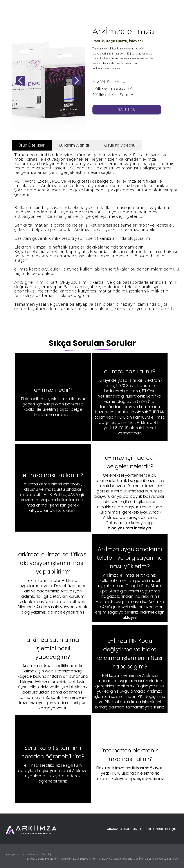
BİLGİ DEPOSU (153, 829)
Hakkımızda (133, 829)
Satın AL (127, 109)
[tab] (32, 145)
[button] (21, 80)
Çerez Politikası (169, 859)
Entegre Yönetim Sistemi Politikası (50, 859)
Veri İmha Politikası (146, 859)
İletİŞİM (171, 829)
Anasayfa (115, 829)
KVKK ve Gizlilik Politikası (118, 859)
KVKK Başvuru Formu (87, 859)
